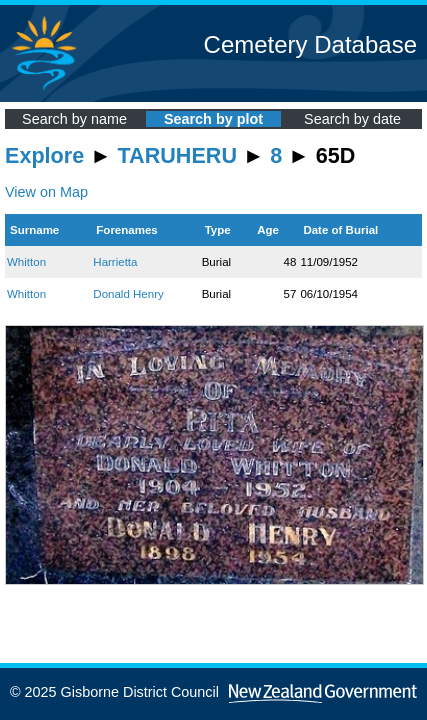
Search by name (74, 119)
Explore (44, 155)
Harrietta (115, 262)
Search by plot (213, 119)
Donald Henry (128, 294)
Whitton (26, 262)
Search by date (352, 119)
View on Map (46, 192)
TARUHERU (177, 155)
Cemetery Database (310, 44)
